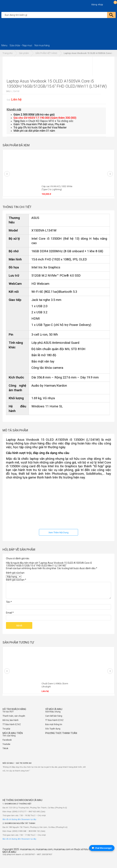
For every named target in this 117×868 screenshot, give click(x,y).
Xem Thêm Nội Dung (58, 532)
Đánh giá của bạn (15, 573)
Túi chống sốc (65, 121)
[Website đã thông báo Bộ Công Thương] (104, 862)
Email (10, 613)
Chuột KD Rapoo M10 (41, 121)
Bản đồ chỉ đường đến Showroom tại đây (19, 819)
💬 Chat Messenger (102, 848)
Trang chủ (8, 53)
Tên (9, 602)
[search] (59, 15)
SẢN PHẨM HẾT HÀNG (46, 53)
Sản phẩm (24, 53)
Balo (23, 121)
